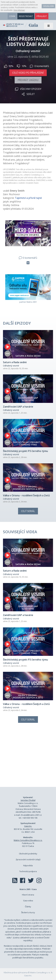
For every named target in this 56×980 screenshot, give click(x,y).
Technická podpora (28, 871)
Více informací (19, 10)
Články (28, 907)
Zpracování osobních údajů (28, 859)
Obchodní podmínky (28, 854)
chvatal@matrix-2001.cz (31, 815)
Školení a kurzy (28, 912)
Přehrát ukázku (28, 80)
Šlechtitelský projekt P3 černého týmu (25, 451)
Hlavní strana (28, 895)
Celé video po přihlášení (28, 73)
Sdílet (28, 94)
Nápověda (28, 865)
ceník (12, 16)
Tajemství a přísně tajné (28, 198)
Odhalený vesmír (11, 366)
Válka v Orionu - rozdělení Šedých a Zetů (26, 495)
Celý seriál (28, 511)
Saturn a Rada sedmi (15, 362)
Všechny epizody (28, 89)
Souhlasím (48, 6)
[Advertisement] (28, 758)
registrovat (26, 16)
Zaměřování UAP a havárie (18, 407)
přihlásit (42, 16)
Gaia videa (28, 901)
